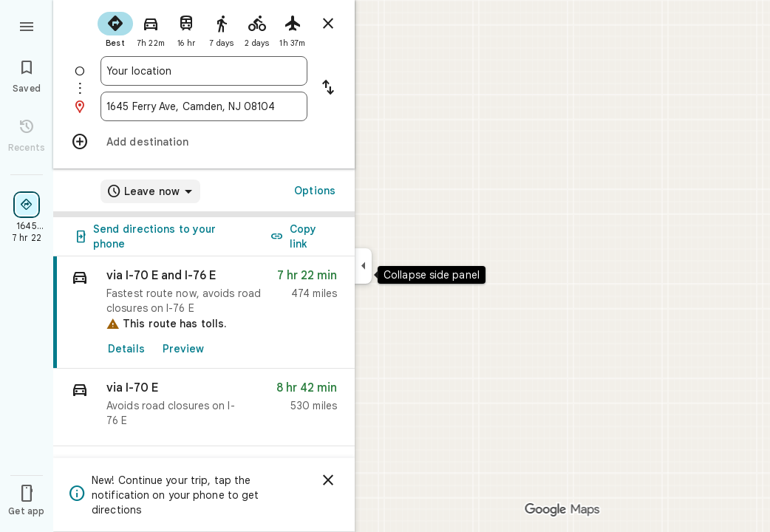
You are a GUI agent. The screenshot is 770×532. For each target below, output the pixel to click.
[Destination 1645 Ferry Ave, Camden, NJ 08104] (204, 106)
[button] (204, 407)
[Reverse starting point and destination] (328, 89)
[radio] (115, 28)
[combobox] (204, 71)
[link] (204, 313)
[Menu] (27, 25)
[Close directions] (328, 24)
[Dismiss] (328, 480)
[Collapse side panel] (363, 266)
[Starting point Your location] (204, 71)
